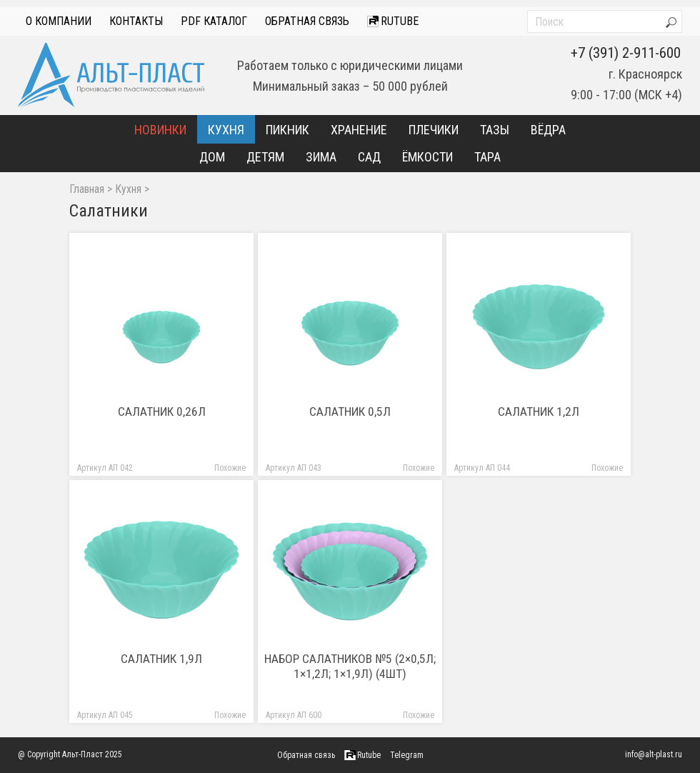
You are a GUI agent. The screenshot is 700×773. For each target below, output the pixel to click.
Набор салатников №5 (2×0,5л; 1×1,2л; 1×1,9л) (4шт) (350, 666)
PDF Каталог (214, 21)
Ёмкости (427, 157)
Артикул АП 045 (105, 715)
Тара (487, 157)
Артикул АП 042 (105, 468)
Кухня (226, 130)
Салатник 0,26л (162, 412)
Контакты (136, 21)
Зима (321, 157)
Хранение (359, 130)
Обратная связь (307, 21)
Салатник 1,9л (161, 659)
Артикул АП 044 (482, 468)
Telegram (407, 755)
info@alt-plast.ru (654, 754)
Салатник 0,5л (350, 412)
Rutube (393, 21)
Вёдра (548, 130)
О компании (59, 21)
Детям (265, 157)
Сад (369, 157)
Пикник (287, 130)
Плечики (434, 130)
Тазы (495, 130)
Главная (87, 189)
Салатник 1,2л (539, 412)
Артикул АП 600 (294, 715)
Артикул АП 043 (294, 468)
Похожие (230, 468)
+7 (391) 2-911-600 (626, 53)
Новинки (160, 130)
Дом (212, 157)
